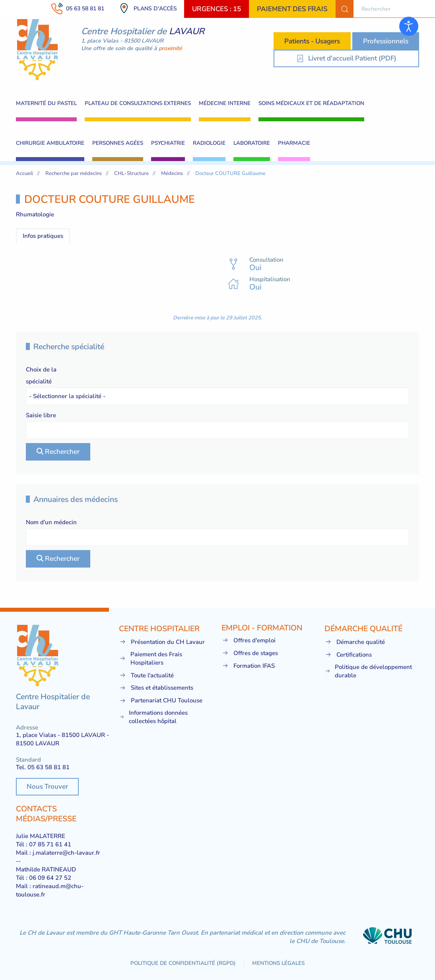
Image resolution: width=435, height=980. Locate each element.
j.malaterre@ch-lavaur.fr (66, 853)
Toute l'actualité (146, 676)
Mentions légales (278, 963)
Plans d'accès (148, 9)
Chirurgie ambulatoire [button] (50, 143)
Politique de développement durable (368, 671)
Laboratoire (252, 143)
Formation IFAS (248, 666)
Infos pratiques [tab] (43, 236)
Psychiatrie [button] (168, 143)
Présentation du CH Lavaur (162, 642)
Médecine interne (225, 103)
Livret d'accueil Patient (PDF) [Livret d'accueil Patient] (346, 58)
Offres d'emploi (249, 641)
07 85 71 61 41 (50, 844)
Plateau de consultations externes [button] (138, 103)
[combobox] (385, 9)
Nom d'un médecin (51, 522)
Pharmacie (294, 143)
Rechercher (58, 452)
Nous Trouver (47, 787)
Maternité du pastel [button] (46, 103)
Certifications (348, 655)
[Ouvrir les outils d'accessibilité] (409, 26)
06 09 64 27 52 (50, 878)
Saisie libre (41, 415)
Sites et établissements (156, 688)
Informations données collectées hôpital (153, 717)
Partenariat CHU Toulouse (161, 701)
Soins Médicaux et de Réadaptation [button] (311, 103)
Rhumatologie (35, 214)
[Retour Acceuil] (38, 50)
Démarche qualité (355, 642)
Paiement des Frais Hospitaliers (151, 658)
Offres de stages (250, 653)
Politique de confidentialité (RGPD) (183, 963)
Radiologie (209, 143)
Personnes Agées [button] (118, 143)
